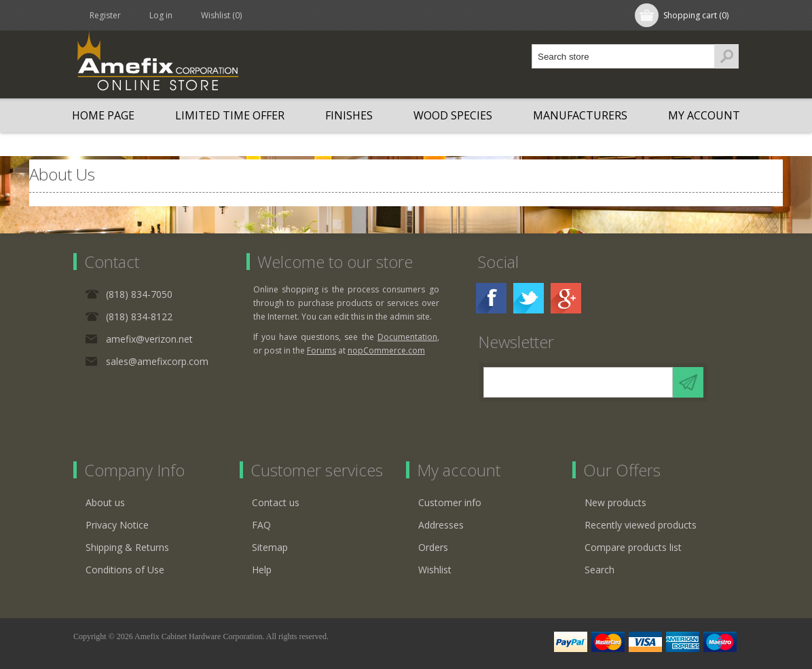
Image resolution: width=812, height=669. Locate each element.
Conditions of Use (125, 570)
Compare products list (633, 547)
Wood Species (453, 115)
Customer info (450, 502)
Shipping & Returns (127, 547)
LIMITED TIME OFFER (230, 115)
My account (704, 115)
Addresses (441, 525)
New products (615, 502)
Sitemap (270, 547)
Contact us (276, 502)
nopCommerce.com (386, 350)
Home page (103, 115)
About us (105, 502)
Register (105, 15)
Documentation (407, 337)
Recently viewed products (641, 525)
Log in (161, 15)
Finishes (349, 115)
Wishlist (435, 570)
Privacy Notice (117, 525)
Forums (321, 350)
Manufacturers (580, 115)
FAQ (261, 525)
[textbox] (623, 56)
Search (599, 570)
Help (262, 570)
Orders (433, 547)
